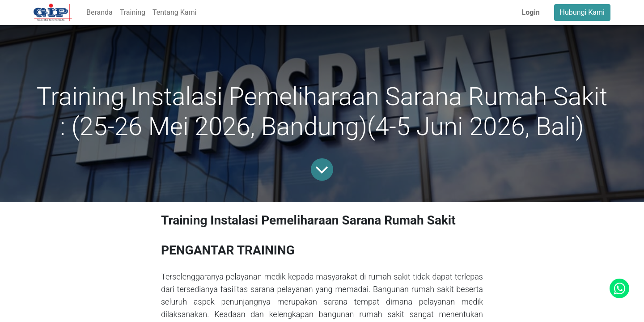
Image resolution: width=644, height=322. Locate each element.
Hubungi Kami (582, 12)
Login (531, 12)
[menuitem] (100, 13)
